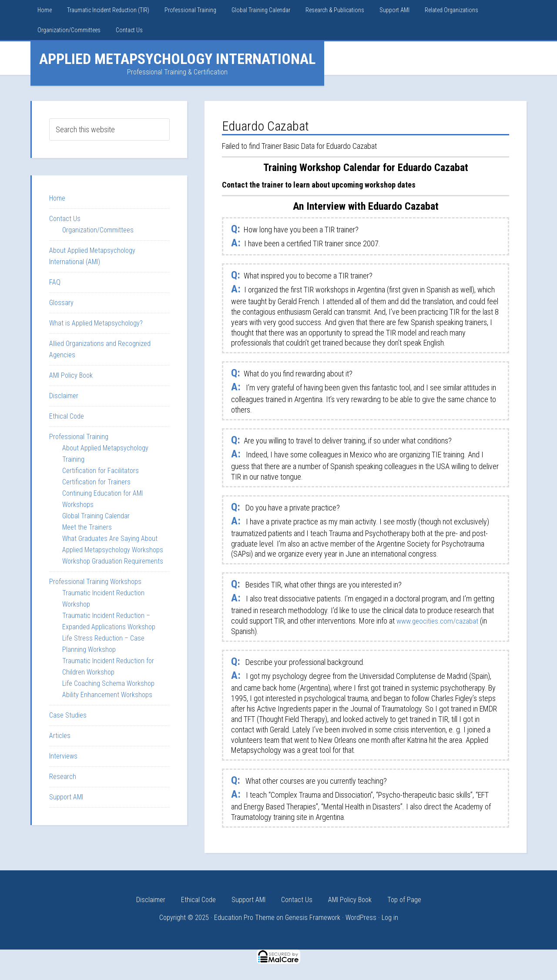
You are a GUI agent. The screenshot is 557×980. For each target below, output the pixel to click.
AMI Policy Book (71, 375)
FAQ (55, 282)
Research (63, 777)
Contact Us (65, 219)
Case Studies (68, 715)
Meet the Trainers (87, 527)
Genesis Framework (313, 918)
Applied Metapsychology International (177, 59)
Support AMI (66, 797)
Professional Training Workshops (95, 582)
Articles (60, 736)
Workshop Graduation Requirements (113, 561)
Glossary (61, 303)
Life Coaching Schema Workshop (108, 683)
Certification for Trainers (96, 482)
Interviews (63, 756)
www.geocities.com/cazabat (440, 621)
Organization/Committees (98, 230)
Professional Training (79, 437)
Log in (390, 918)
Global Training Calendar (96, 516)
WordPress (361, 918)
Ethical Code (67, 416)
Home (57, 198)
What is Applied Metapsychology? (96, 323)
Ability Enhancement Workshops (107, 695)
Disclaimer (64, 396)
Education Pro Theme (244, 918)
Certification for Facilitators (101, 471)
